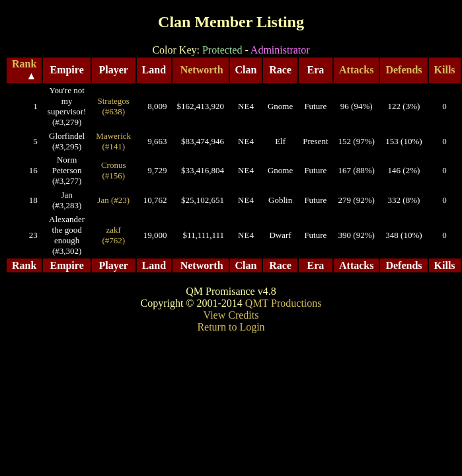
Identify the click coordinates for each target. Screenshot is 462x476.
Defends (404, 70)
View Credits (231, 315)
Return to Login (231, 327)
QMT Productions (284, 303)
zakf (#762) (113, 235)
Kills (445, 70)
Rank (24, 64)
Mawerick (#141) (113, 141)
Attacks (356, 70)
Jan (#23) (113, 200)
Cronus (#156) (114, 170)
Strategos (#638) (114, 106)
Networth (202, 70)
